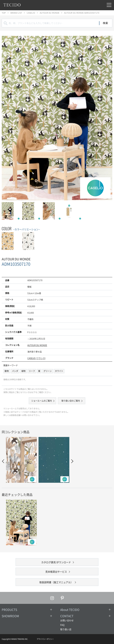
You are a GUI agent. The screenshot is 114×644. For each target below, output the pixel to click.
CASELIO (31, 13)
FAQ (62, 625)
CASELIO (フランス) (36, 358)
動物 (7, 371)
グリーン (48, 371)
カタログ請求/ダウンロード (56, 562)
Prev (5, 118)
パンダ (15, 371)
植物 (23, 371)
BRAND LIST (16, 13)
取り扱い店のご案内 (71, 401)
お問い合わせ (67, 620)
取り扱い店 (66, 629)
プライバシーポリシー (45, 639)
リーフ (32, 371)
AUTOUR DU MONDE (50, 13)
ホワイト (59, 371)
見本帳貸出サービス (56, 572)
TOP (4, 13)
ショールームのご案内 (42, 401)
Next (109, 118)
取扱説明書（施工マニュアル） (56, 582)
